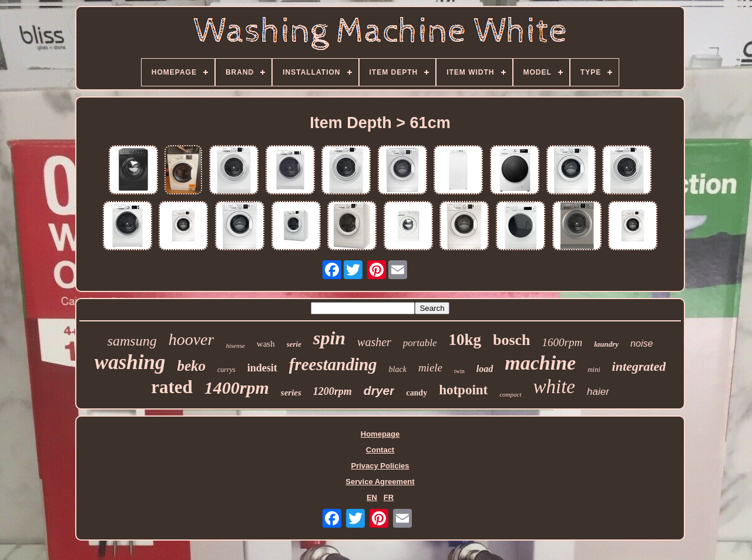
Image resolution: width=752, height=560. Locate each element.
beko (191, 366)
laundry (606, 344)
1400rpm (237, 388)
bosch (512, 340)
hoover (192, 339)
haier (598, 392)
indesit (262, 368)
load (485, 369)
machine (540, 363)
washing (130, 362)
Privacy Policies (380, 466)
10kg (465, 340)
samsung (132, 341)
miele (430, 368)
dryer (379, 390)
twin (459, 371)
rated (172, 387)
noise (642, 343)
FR (389, 497)
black (398, 369)
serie (294, 344)
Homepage (380, 434)
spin (329, 338)
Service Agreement (380, 482)
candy (417, 393)
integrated (639, 366)
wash (266, 344)
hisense (235, 346)
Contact (380, 450)
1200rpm (333, 391)
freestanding (333, 364)
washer (374, 342)
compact (510, 394)
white (555, 387)
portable (420, 343)
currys (226, 370)
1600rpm (563, 342)
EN (372, 497)
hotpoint (463, 390)
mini (594, 370)
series (291, 393)
